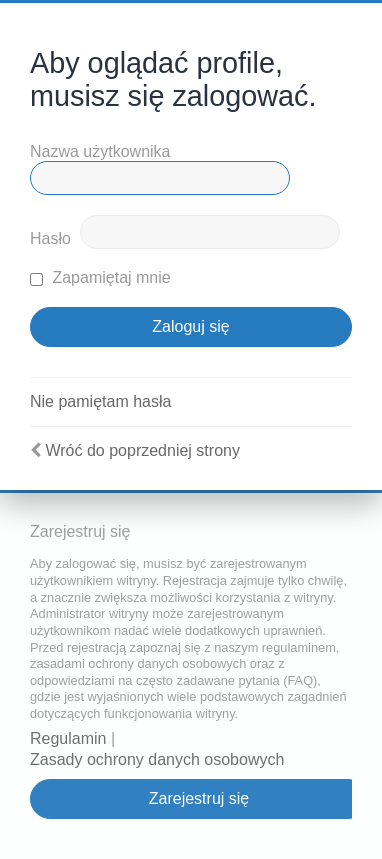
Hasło (50, 238)
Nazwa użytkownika (100, 151)
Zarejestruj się (199, 798)
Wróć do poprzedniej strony (142, 450)
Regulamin (68, 738)
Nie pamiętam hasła (100, 401)
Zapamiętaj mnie (100, 277)
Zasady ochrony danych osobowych (157, 759)
